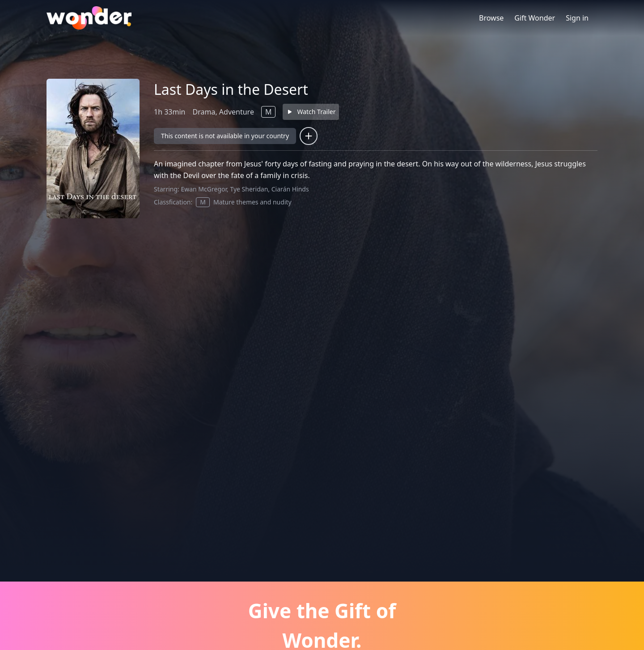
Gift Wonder (535, 18)
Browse (491, 18)
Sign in (577, 18)
